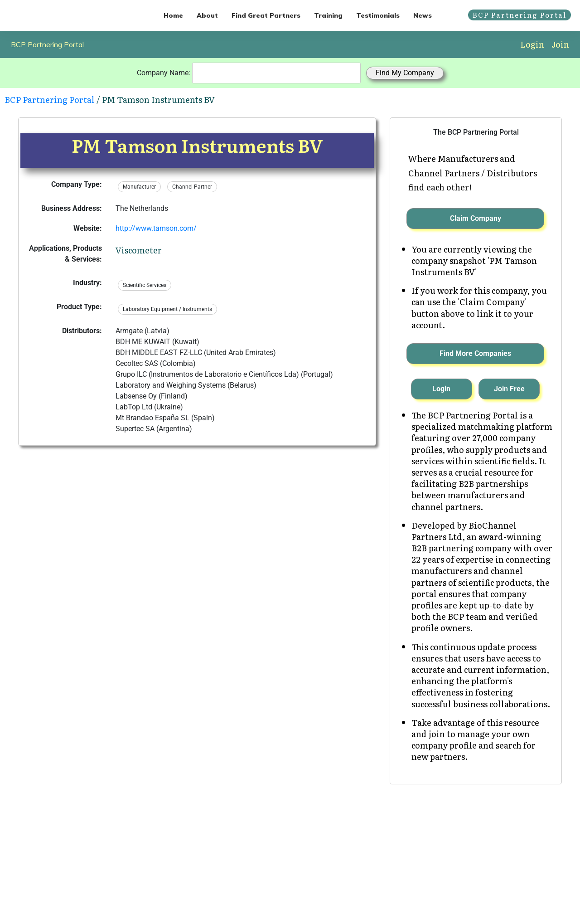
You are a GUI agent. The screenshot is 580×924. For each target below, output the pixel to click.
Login (532, 44)
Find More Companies (475, 353)
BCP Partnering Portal (47, 44)
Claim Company (476, 218)
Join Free (509, 389)
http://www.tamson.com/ (156, 228)
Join (560, 44)
